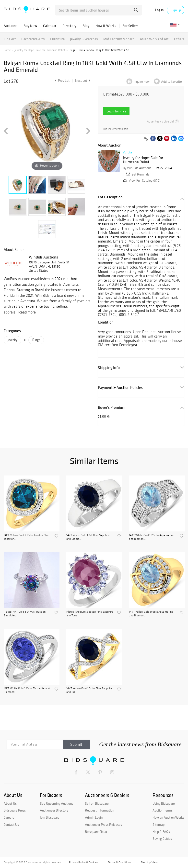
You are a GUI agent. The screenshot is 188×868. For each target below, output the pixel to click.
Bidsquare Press (15, 810)
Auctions (11, 26)
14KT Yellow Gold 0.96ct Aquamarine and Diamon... (151, 613)
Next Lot (83, 81)
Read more (27, 312)
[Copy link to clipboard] (146, 139)
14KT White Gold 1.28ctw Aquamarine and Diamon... (152, 537)
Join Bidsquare (50, 817)
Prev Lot (62, 81)
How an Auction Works (168, 817)
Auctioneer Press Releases (103, 825)
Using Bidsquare (164, 803)
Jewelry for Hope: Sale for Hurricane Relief (40, 50)
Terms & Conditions (119, 862)
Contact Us (11, 825)
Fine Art (10, 39)
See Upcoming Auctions (57, 803)
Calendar (50, 26)
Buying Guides (162, 839)
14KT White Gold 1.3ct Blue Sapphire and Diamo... (88, 537)
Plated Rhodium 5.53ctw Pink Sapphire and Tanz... (90, 613)
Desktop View (149, 862)
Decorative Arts (33, 39)
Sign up (176, 10)
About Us (10, 803)
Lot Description (110, 197)
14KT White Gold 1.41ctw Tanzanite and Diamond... (27, 690)
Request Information (100, 810)
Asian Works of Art (154, 39)
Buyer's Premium (112, 407)
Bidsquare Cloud (96, 832)
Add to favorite (171, 82)
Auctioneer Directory (54, 810)
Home (7, 50)
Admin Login (94, 817)
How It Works (106, 26)
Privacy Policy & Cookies (83, 862)
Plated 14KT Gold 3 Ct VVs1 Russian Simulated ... (25, 613)
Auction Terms (163, 810)
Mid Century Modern (119, 39)
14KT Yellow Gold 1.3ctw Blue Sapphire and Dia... (89, 690)
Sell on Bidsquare (97, 803)
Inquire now (142, 82)
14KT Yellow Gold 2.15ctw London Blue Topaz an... (26, 537)
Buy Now (30, 26)
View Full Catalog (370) (141, 181)
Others (179, 39)
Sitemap (159, 825)
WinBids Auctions (43, 257)
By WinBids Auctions (137, 168)
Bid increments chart (116, 129)
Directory (69, 26)
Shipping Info (109, 368)
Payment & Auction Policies (120, 387)
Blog (86, 26)
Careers (9, 817)
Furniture (57, 39)
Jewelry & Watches (84, 39)
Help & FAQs (161, 832)
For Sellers (130, 26)
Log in (159, 10)
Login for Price (116, 111)
